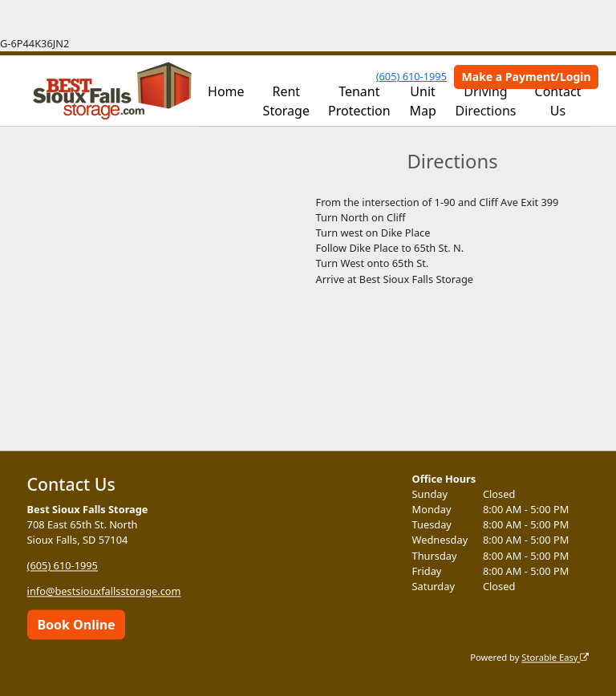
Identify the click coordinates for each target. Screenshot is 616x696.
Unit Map (422, 101)
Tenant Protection (359, 101)
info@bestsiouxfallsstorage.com (104, 592)
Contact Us (558, 101)
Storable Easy (555, 657)
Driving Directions (486, 101)
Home (226, 91)
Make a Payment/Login (527, 77)
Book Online (76, 625)
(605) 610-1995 (411, 76)
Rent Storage (286, 101)
